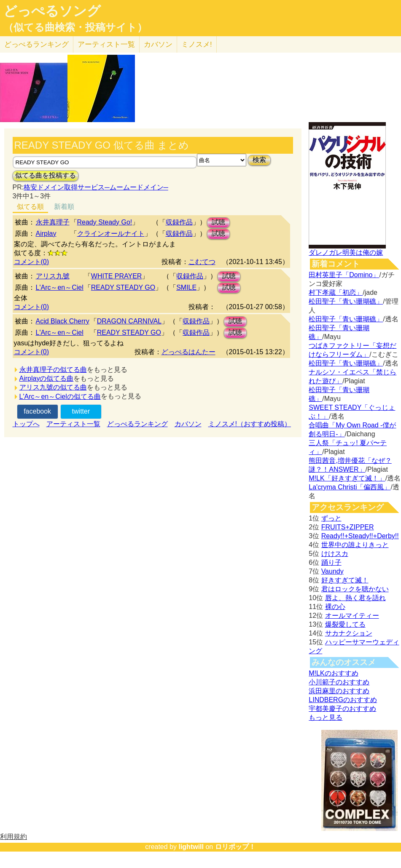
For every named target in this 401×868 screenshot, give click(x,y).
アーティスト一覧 (73, 424)
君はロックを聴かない (355, 589)
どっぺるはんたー (188, 352)
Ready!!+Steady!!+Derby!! (360, 536)
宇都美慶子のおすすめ (342, 709)
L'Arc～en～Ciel (60, 287)
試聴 (218, 222)
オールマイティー (352, 616)
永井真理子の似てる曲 (53, 370)
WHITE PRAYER (117, 276)
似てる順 (30, 207)
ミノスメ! (197, 44)
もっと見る (326, 717)
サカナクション (349, 633)
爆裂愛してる (345, 624)
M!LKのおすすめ (333, 673)
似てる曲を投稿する (46, 175)
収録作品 (179, 222)
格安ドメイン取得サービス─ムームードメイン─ (96, 187)
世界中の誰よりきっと (355, 545)
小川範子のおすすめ (339, 682)
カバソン (158, 44)
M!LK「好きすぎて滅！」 (347, 478)
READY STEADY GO (123, 287)
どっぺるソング (52, 11)
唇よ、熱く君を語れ (355, 598)
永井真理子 (53, 222)
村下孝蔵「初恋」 (336, 292)
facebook (37, 411)
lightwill (191, 847)
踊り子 (331, 562)
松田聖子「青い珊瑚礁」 (346, 301)
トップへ (26, 424)
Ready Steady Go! (105, 222)
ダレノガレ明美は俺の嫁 (346, 252)
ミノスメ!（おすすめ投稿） (250, 424)
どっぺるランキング (137, 424)
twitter (81, 411)
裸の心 (335, 607)
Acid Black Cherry (63, 321)
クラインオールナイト (111, 234)
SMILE (186, 287)
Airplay (46, 234)
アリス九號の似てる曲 (53, 387)
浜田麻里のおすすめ (339, 691)
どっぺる (36, 44)
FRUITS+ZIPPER (348, 527)
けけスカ (335, 554)
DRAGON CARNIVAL (129, 321)
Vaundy (332, 571)
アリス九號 (53, 276)
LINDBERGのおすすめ (343, 700)
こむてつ (202, 262)
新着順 (64, 207)
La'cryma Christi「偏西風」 (350, 487)
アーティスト (106, 44)
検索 (259, 160)
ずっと (331, 518)
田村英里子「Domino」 (344, 275)
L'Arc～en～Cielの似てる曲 (60, 397)
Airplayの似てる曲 (47, 378)
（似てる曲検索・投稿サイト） (75, 27)
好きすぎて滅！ (345, 580)
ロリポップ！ (235, 847)
